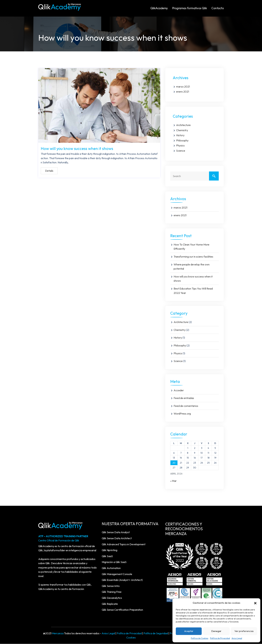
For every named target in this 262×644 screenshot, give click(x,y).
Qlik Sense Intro (111, 586)
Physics (180, 146)
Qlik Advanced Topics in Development (124, 544)
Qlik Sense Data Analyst (116, 532)
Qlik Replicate (110, 604)
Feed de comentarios (186, 406)
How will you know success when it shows (77, 149)
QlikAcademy (159, 8)
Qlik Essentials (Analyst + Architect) (122, 580)
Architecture (183, 125)
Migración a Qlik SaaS (114, 562)
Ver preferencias (244, 631)
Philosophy (182, 141)
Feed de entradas (184, 398)
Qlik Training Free (112, 592)
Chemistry (182, 130)
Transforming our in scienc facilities (193, 257)
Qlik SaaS (107, 556)
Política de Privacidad (220, 638)
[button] (255, 603)
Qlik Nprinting (110, 550)
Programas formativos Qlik (190, 8)
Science (181, 151)
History (180, 135)
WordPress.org (182, 414)
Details (49, 171)
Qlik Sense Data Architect (117, 538)
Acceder (179, 390)
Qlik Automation (111, 568)
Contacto (218, 8)
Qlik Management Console (117, 574)
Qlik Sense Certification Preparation (122, 610)
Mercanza (58, 633)
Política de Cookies (200, 638)
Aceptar (189, 631)
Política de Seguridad (156, 633)
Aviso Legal (237, 638)
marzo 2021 (183, 87)
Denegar (216, 631)
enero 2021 (183, 92)
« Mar (173, 481)
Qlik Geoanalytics (112, 598)
